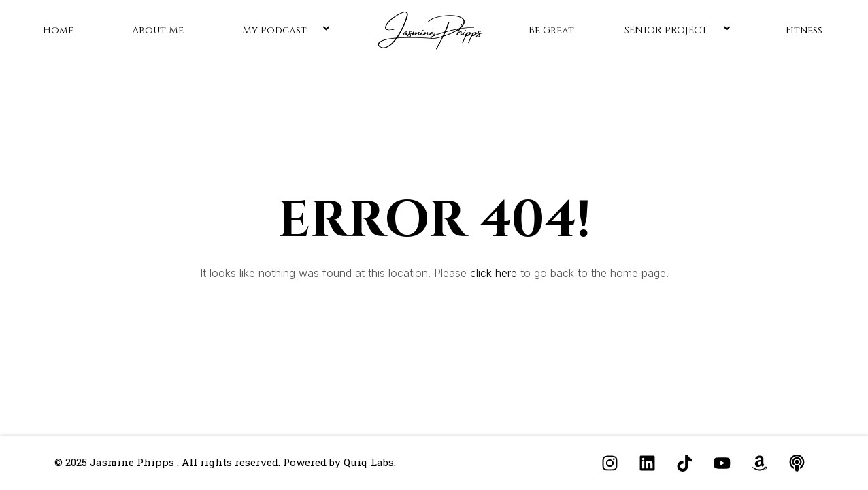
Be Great (551, 30)
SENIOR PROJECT (680, 30)
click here (494, 273)
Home (58, 30)
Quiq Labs (369, 462)
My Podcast (288, 30)
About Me (158, 30)
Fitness (804, 30)
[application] (312, 30)
